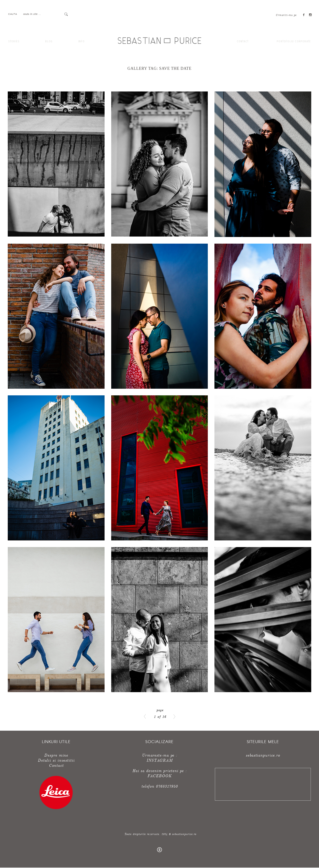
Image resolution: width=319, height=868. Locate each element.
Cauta (13, 14)
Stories (14, 41)
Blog (49, 41)
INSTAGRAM (159, 760)
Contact (243, 41)
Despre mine (56, 755)
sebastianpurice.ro (263, 755)
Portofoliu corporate (294, 41)
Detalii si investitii (56, 760)
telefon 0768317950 (159, 786)
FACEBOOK (159, 776)
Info (81, 41)
